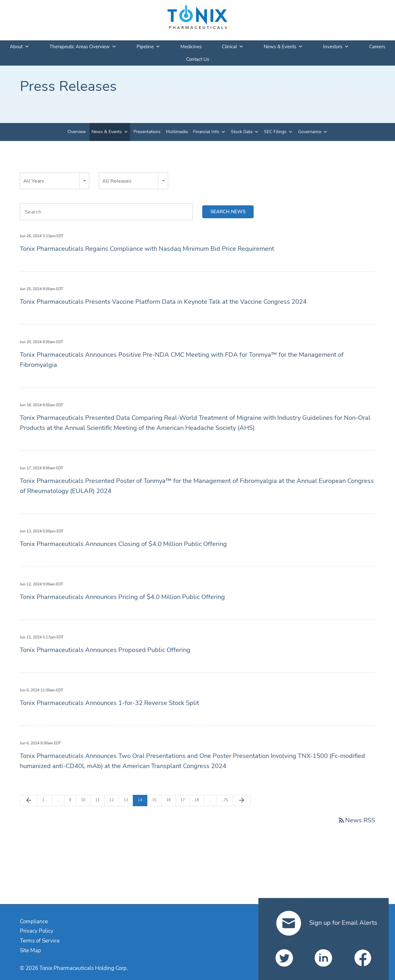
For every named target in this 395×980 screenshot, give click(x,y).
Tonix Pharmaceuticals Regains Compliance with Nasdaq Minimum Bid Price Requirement (147, 249)
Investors (336, 47)
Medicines (191, 47)
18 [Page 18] (198, 800)
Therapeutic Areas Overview (83, 47)
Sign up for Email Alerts (327, 923)
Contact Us (198, 59)
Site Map (30, 951)
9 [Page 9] (73, 800)
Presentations (147, 132)
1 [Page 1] (46, 800)
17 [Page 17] (184, 800)
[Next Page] (242, 801)
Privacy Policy (37, 931)
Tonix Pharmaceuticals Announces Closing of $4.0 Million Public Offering (123, 544)
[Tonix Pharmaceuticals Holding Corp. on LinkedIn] (323, 958)
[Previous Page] (29, 801)
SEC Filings (275, 132)
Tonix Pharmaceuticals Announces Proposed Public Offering (105, 650)
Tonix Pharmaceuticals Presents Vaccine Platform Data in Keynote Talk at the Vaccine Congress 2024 (163, 302)
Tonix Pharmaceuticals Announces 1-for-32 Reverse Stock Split (109, 703)
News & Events (283, 47)
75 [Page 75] (225, 800)
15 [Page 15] (156, 800)
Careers (377, 47)
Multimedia (177, 132)
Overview (77, 132)
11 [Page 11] (99, 800)
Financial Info (206, 132)
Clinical (233, 47)
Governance (310, 132)
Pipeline (148, 47)
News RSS (356, 820)
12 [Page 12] (113, 800)
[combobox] (55, 181)
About (20, 47)
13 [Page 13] (127, 800)
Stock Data (242, 132)
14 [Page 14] (141, 800)
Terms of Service (40, 941)
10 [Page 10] (85, 800)
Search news (228, 212)
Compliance (34, 921)
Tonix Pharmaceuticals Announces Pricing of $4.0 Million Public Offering (122, 597)
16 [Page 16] (170, 800)
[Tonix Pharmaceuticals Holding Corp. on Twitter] (284, 958)
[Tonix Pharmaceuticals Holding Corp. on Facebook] (363, 958)
